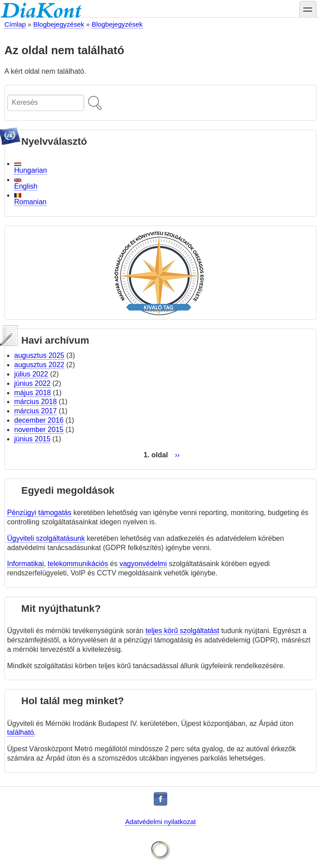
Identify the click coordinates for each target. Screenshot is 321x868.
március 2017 (35, 411)
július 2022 (31, 374)
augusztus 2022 (39, 365)
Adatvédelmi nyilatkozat (160, 822)
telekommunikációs (78, 564)
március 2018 (35, 402)
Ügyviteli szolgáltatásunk (46, 538)
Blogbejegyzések (59, 24)
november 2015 (39, 430)
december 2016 (39, 420)
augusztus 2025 (39, 355)
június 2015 (32, 439)
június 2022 (32, 383)
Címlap (15, 24)
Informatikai (25, 564)
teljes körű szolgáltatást (182, 631)
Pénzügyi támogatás (39, 513)
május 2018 (33, 393)
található (21, 732)
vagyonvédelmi (143, 564)
